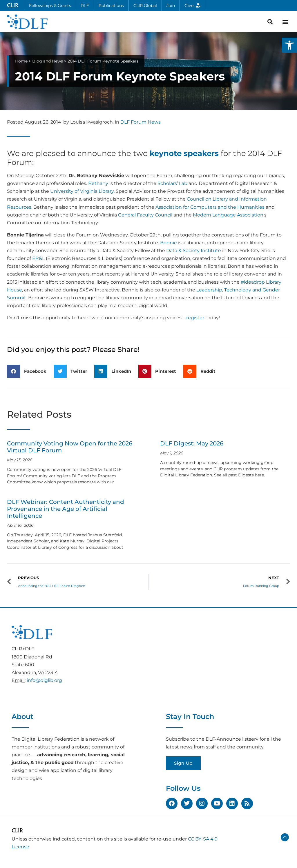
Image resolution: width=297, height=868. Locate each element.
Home (21, 61)
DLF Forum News (141, 122)
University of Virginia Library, (82, 191)
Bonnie (169, 243)
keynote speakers (184, 153)
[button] (289, 45)
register (195, 318)
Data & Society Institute (194, 251)
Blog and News (48, 61)
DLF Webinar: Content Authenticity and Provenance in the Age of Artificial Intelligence (66, 509)
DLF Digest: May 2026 (192, 443)
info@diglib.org (44, 680)
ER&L (38, 258)
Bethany (98, 183)
